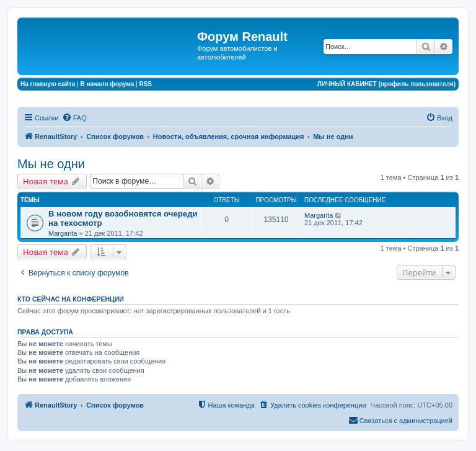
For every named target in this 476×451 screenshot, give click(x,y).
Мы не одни (51, 164)
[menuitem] (74, 118)
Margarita (63, 233)
